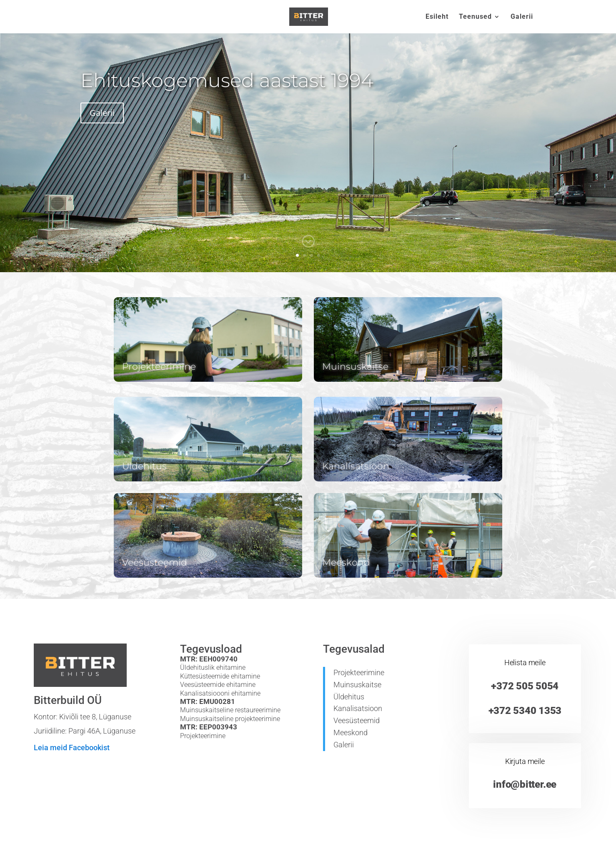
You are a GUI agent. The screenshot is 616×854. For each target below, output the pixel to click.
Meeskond (351, 733)
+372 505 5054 (525, 686)
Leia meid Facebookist (72, 748)
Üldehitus (349, 697)
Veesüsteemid (357, 720)
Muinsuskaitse (357, 685)
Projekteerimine (359, 672)
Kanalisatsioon (358, 708)
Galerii (522, 17)
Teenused (475, 17)
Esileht (437, 17)
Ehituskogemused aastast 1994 (227, 80)
